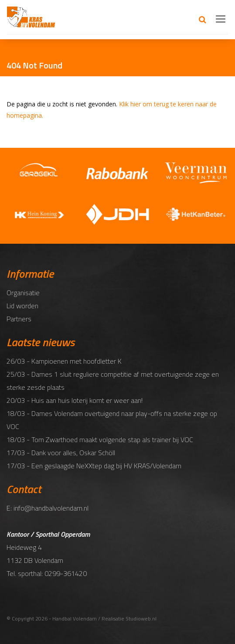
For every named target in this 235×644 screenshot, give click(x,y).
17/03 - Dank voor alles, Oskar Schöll (61, 453)
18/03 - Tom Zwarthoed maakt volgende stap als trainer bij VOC (100, 440)
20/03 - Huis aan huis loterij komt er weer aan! (75, 400)
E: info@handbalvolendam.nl (48, 508)
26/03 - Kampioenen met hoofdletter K (64, 361)
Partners (19, 319)
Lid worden (22, 306)
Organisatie (23, 293)
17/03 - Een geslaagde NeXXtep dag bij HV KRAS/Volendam (94, 466)
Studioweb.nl (141, 618)
